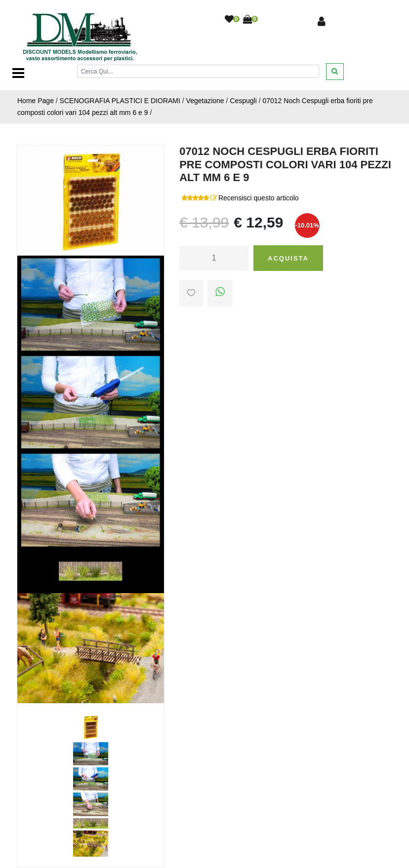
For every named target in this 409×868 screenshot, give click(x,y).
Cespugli (243, 101)
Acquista (288, 258)
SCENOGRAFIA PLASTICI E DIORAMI (120, 101)
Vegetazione (205, 101)
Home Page (36, 101)
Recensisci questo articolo (259, 198)
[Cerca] (198, 71)
